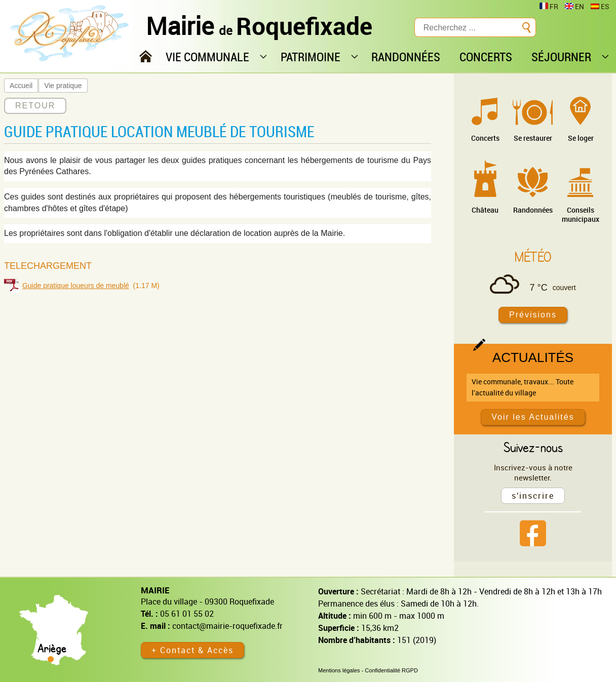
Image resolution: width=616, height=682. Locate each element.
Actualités (533, 357)
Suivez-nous (533, 447)
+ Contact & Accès (192, 650)
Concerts (485, 138)
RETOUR (35, 106)
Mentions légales (339, 670)
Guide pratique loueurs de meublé (76, 286)
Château (485, 210)
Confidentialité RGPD (391, 670)
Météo (533, 257)
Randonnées (533, 210)
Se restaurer (533, 138)
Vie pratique (63, 86)
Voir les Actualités (533, 417)
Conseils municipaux (581, 214)
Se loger (581, 138)
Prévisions (533, 315)
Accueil (21, 86)
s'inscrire (533, 496)
